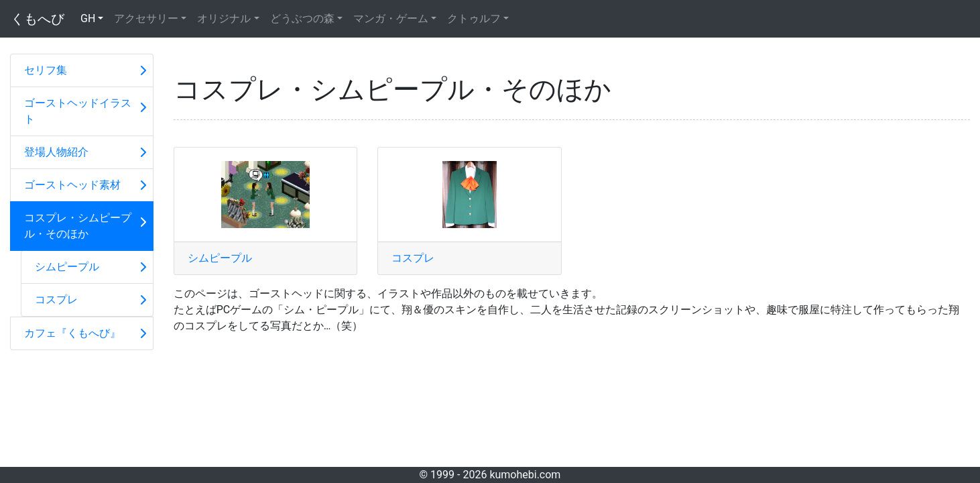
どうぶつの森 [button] (302, 18)
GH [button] (88, 18)
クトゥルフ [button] (474, 18)
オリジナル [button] (224, 18)
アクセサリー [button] (146, 18)
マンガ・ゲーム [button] (391, 18)
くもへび (38, 19)
